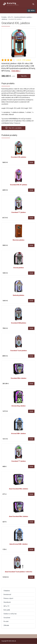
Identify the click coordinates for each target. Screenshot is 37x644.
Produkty (4, 17)
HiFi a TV (10, 17)
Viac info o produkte (13, 128)
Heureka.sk (7, 602)
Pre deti (6, 621)
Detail (31, 162)
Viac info (24, 76)
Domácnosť (7, 594)
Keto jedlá (7, 610)
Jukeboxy (4, 19)
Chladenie (7, 591)
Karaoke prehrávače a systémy (23, 17)
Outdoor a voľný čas (10, 614)
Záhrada (6, 625)
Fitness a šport (8, 598)
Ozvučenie (7, 618)
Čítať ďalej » (16, 71)
